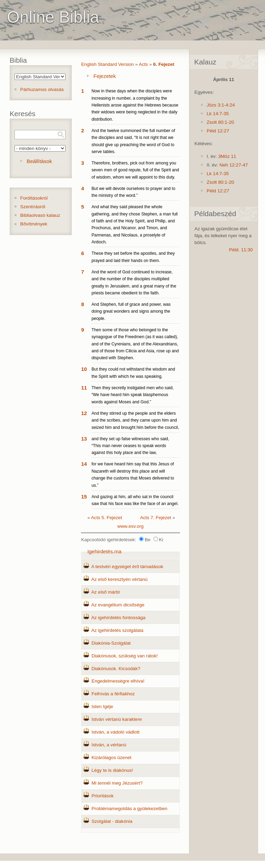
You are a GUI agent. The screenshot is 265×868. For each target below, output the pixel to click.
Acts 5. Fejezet (107, 518)
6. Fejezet (164, 64)
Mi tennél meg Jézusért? (117, 783)
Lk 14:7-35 (218, 114)
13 (84, 439)
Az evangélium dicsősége (118, 605)
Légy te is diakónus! (112, 770)
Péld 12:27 (218, 131)
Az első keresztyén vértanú (119, 579)
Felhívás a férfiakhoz (113, 694)
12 (84, 413)
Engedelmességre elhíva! (118, 681)
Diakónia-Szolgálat (111, 643)
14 (84, 464)
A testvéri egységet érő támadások (127, 567)
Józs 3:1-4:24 (221, 105)
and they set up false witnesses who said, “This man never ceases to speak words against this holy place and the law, (130, 446)
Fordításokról (34, 198)
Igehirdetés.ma (104, 551)
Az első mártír (106, 592)
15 (84, 497)
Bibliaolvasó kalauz (40, 215)
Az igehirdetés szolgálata (117, 630)
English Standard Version (107, 64)
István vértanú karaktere (117, 719)
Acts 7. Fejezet (156, 518)
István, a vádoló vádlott (115, 732)
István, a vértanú (109, 745)
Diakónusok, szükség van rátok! (125, 656)
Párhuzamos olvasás (42, 89)
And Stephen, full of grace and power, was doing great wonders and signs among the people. (131, 311)
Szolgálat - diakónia (112, 821)
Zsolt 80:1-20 (220, 122)
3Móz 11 (227, 156)
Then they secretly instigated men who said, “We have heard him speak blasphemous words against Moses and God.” (132, 395)
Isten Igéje (102, 706)
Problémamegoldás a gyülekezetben (129, 809)
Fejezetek (105, 76)
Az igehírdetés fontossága (118, 618)
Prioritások (102, 796)
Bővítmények (34, 224)
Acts (143, 64)
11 (84, 388)
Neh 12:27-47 (234, 165)
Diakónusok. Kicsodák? (116, 669)
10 (84, 369)
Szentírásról (33, 207)
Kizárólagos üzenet (111, 758)
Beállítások (39, 161)
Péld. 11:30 (241, 250)
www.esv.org (130, 526)
